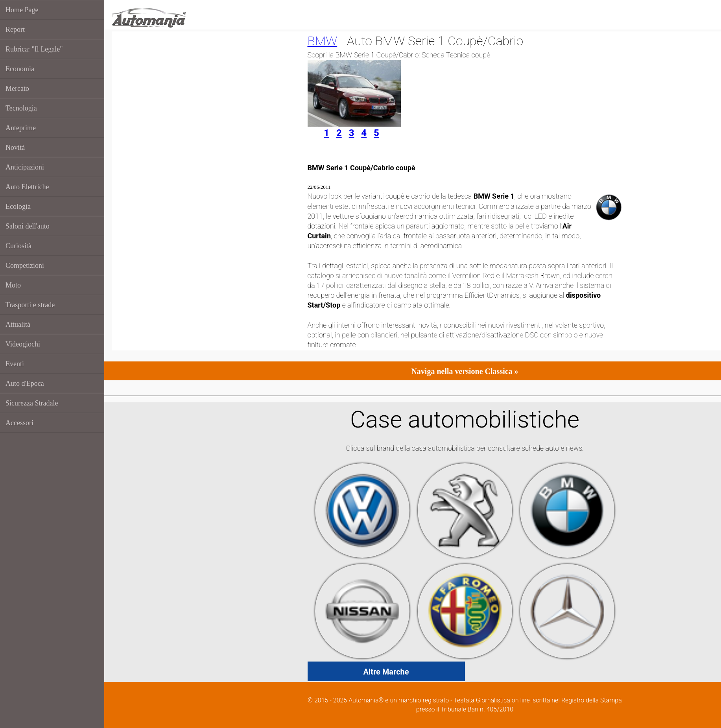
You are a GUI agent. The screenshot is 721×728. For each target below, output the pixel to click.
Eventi (15, 364)
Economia (20, 69)
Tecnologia (21, 108)
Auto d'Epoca (25, 383)
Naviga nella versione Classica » (465, 371)
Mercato (17, 88)
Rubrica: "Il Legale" (34, 49)
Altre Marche (386, 672)
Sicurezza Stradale (32, 403)
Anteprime (21, 128)
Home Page (22, 10)
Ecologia (18, 206)
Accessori (19, 423)
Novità (15, 147)
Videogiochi (23, 344)
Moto (13, 285)
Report (15, 29)
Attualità (18, 324)
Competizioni (25, 265)
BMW (323, 41)
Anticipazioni (25, 167)
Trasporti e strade (30, 305)
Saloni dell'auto (28, 226)
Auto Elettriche (27, 187)
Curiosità (18, 246)
